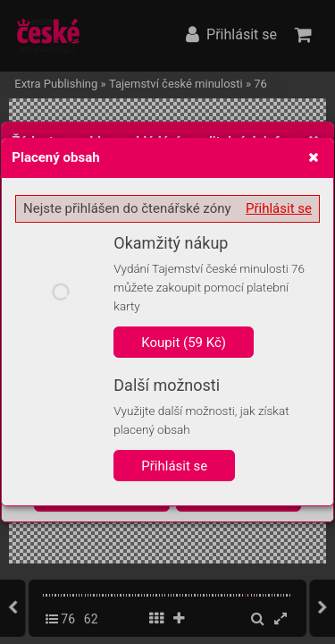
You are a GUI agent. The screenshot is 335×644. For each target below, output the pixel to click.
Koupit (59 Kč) (184, 343)
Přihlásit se (279, 208)
